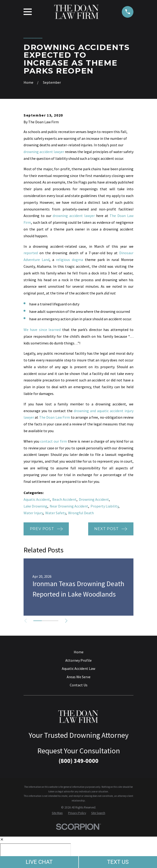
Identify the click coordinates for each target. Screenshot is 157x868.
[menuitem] (57, 813)
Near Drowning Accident (69, 506)
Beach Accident (64, 499)
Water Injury (33, 513)
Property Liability (105, 506)
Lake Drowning (35, 506)
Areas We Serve (79, 677)
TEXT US (118, 862)
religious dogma (70, 260)
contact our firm (54, 441)
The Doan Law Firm (55, 417)
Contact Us (79, 685)
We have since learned (42, 330)
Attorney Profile (78, 660)
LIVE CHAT (39, 862)
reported (31, 253)
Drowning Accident (94, 499)
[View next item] (66, 621)
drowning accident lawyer (44, 152)
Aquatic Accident (37, 499)
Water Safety (56, 513)
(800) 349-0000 (78, 761)
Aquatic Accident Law (78, 668)
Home (79, 652)
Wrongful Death (81, 513)
